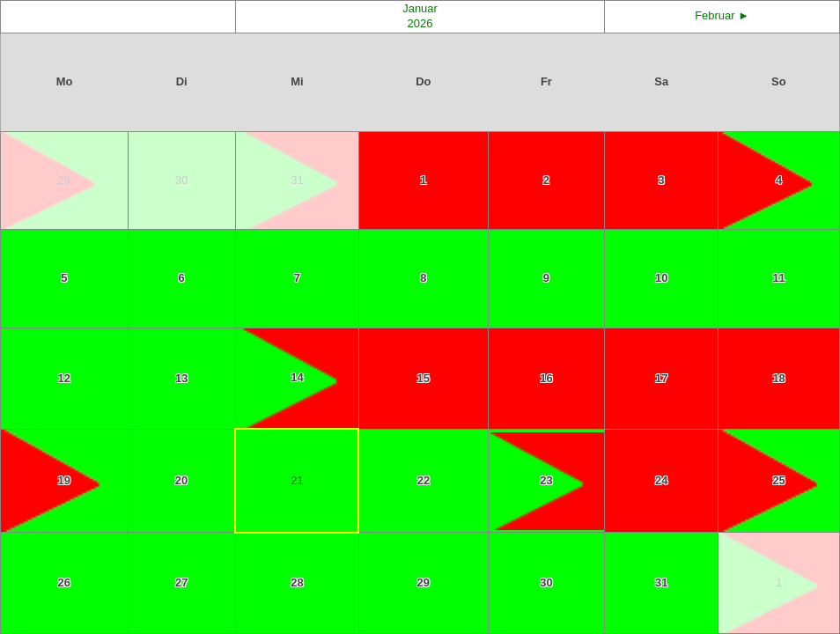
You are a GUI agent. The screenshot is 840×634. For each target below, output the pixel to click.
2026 (420, 23)
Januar (420, 8)
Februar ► (722, 15)
